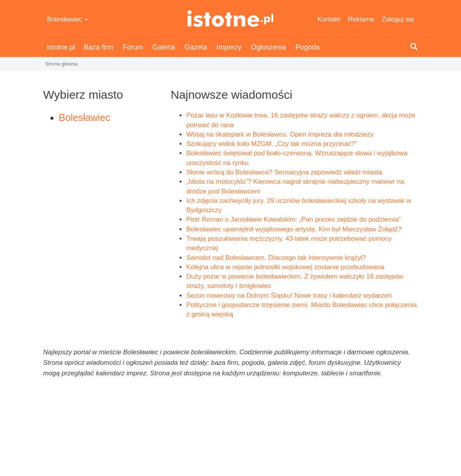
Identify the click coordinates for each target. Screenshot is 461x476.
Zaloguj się (398, 19)
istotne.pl (230, 19)
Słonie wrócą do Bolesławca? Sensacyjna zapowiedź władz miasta (284, 172)
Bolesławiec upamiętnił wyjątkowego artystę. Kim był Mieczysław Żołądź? (294, 229)
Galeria (164, 47)
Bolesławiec (68, 19)
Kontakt (329, 19)
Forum (133, 47)
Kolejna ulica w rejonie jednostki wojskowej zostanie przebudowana (285, 267)
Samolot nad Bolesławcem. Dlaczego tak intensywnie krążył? (276, 258)
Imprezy (229, 47)
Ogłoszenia (269, 47)
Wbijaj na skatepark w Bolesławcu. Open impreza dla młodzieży (280, 134)
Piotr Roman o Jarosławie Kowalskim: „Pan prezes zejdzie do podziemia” (294, 219)
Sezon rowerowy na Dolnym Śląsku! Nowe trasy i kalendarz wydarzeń (289, 296)
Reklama (361, 19)
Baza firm (99, 47)
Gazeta (196, 47)
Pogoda (308, 47)
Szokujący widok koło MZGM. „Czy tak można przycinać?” (271, 144)
